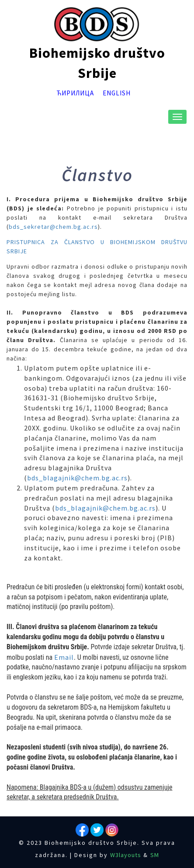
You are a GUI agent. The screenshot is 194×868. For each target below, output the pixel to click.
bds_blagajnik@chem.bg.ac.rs (77, 478)
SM (155, 855)
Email (64, 657)
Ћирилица (75, 93)
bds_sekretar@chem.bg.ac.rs (53, 227)
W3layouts (126, 855)
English (117, 93)
